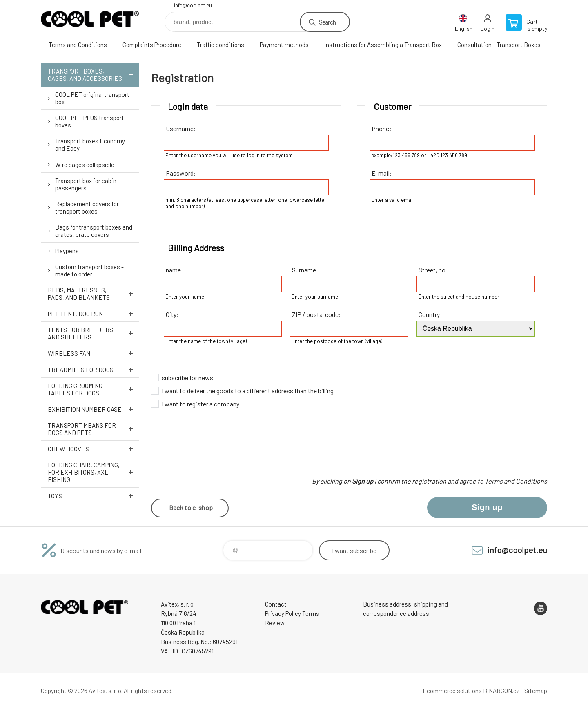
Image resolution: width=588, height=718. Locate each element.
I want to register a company (200, 404)
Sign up (487, 507)
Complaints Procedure (152, 45)
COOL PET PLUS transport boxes (90, 121)
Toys (93, 496)
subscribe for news (187, 378)
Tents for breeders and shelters (93, 333)
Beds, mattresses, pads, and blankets (93, 294)
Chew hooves (93, 449)
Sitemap (536, 691)
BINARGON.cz (501, 691)
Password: (181, 173)
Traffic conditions (220, 45)
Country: (430, 314)
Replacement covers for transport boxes (87, 207)
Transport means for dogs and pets (93, 429)
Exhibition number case (93, 409)
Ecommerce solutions (452, 691)
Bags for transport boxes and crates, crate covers (94, 231)
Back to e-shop (191, 507)
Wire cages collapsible (85, 165)
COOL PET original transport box (92, 98)
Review (275, 623)
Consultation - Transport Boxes (499, 45)
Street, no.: (434, 270)
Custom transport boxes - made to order (89, 270)
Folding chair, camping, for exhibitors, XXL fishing (93, 472)
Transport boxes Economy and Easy (90, 145)
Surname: (305, 270)
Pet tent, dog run (93, 313)
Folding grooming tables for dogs (93, 389)
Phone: (382, 128)
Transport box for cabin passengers (86, 184)
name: (175, 270)
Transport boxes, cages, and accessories (93, 75)
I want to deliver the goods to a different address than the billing (248, 391)
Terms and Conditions (78, 45)
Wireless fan (93, 353)
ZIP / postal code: (316, 314)
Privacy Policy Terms (292, 613)
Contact (276, 604)
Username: (181, 128)
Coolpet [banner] (90, 19)
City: (172, 314)
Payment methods (284, 45)
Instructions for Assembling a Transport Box (383, 45)
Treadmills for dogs (93, 369)
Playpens (67, 251)
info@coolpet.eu (193, 5)
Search (327, 22)
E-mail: (382, 173)
